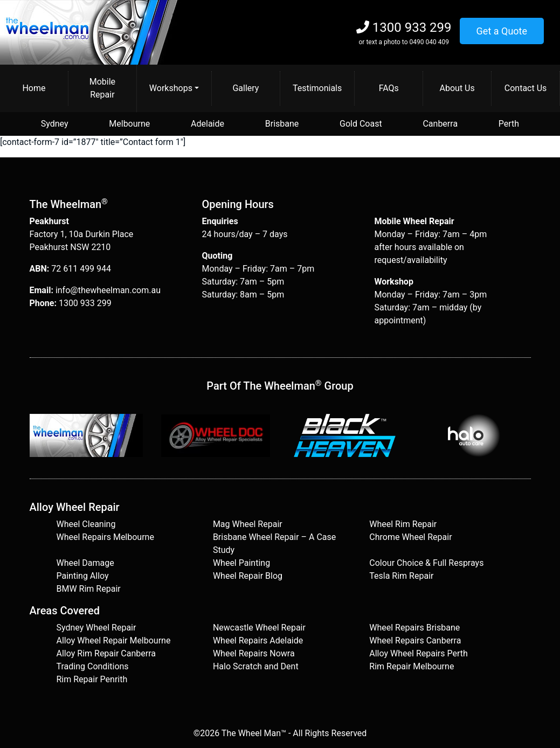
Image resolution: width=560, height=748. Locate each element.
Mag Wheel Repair (248, 524)
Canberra (440, 124)
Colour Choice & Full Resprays (426, 563)
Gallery (246, 88)
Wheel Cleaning (86, 524)
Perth (509, 124)
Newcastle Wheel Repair (259, 628)
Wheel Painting (241, 563)
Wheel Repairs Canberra (415, 640)
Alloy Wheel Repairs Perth (419, 653)
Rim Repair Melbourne (412, 666)
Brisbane (282, 124)
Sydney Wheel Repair (96, 628)
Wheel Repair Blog (248, 576)
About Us (457, 88)
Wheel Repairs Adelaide (258, 640)
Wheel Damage (85, 563)
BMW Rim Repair (89, 589)
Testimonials (317, 88)
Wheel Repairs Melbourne (105, 537)
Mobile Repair (102, 88)
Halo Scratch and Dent (256, 666)
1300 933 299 (412, 27)
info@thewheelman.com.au (108, 290)
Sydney (55, 124)
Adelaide (208, 124)
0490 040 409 (429, 42)
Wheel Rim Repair (403, 524)
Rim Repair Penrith (92, 679)
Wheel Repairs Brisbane (414, 628)
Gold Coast (361, 124)
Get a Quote (502, 31)
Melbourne (129, 124)
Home (34, 88)
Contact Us (526, 88)
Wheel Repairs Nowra (254, 653)
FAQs (389, 88)
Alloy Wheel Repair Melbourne (114, 640)
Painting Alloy (83, 576)
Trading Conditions (93, 666)
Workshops (171, 88)
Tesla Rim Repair (401, 576)
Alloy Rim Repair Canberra (106, 653)
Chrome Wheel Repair (410, 537)
